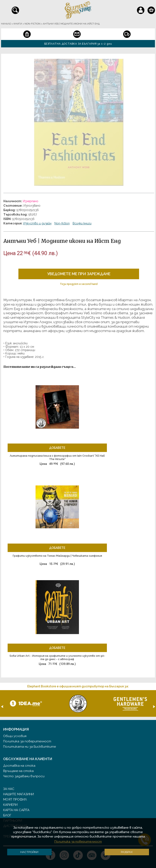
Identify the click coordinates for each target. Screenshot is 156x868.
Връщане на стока (18, 771)
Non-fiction (62, 223)
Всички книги (82, 223)
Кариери (10, 805)
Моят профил (15, 799)
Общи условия (15, 736)
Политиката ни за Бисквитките (30, 747)
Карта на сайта (16, 810)
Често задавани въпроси (24, 776)
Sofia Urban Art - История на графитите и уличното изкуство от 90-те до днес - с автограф (57, 657)
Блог (7, 815)
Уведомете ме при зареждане (79, 274)
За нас (9, 789)
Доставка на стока (19, 766)
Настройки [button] (29, 852)
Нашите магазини (19, 794)
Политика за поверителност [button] (78, 842)
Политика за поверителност (27, 741)
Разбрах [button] (127, 852)
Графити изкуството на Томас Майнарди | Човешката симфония (57, 556)
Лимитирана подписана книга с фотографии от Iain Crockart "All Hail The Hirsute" (57, 457)
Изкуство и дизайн (37, 223)
